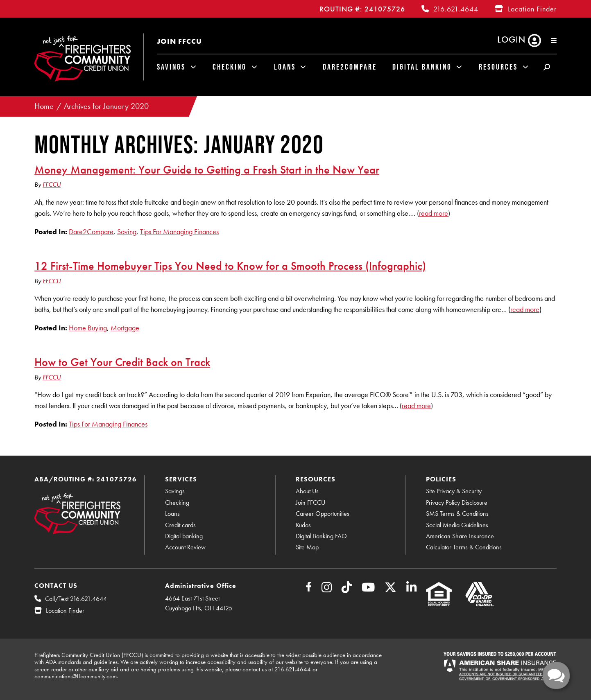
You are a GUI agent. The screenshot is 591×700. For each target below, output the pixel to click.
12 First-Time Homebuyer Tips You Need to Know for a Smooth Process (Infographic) (230, 266)
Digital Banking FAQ (321, 536)
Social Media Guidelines (457, 525)
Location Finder (532, 9)
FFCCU (52, 184)
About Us (307, 491)
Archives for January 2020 (106, 106)
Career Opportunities (323, 514)
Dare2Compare (350, 67)
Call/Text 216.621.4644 (76, 599)
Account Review (185, 547)
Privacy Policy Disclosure (457, 502)
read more (434, 213)
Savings (171, 67)
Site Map (307, 547)
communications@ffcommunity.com (76, 676)
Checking (230, 67)
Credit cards (180, 525)
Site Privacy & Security (454, 491)
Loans (285, 67)
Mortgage (125, 328)
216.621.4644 (456, 9)
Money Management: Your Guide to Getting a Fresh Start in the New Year (207, 169)
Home (44, 106)
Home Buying (88, 328)
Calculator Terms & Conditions (464, 547)
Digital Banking (422, 67)
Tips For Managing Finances (179, 231)
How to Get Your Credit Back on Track (122, 362)
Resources (498, 67)
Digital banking (184, 536)
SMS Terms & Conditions (457, 514)
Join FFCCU (179, 41)
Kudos (303, 525)
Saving (127, 231)
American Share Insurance (460, 536)
